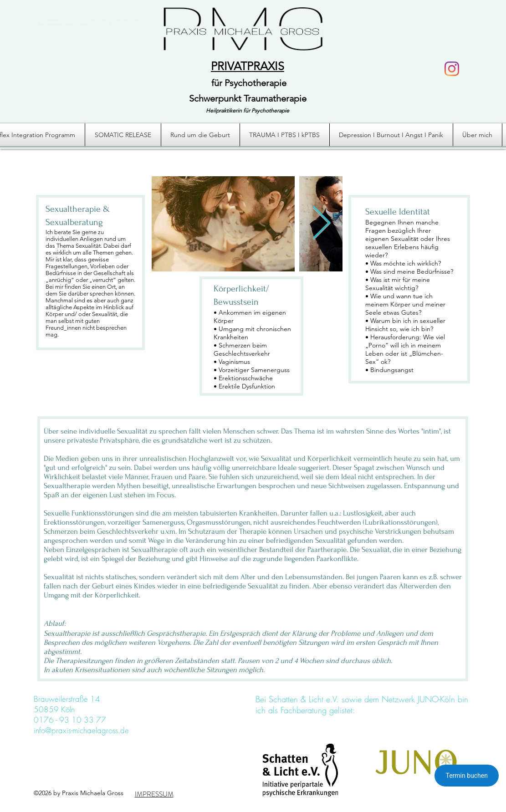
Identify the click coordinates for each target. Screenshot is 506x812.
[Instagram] (452, 69)
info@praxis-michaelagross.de (81, 730)
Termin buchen (467, 776)
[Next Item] (321, 224)
